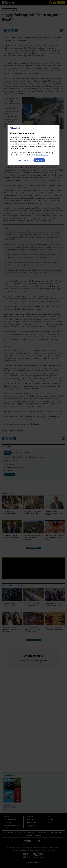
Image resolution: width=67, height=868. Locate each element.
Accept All (39, 160)
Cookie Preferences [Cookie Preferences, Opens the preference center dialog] (24, 160)
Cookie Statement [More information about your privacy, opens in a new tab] (42, 155)
